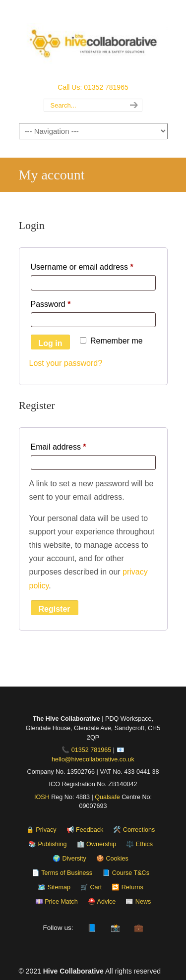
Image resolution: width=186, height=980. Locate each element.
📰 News (138, 902)
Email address (75, 445)
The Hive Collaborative (93, 40)
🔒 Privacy (41, 830)
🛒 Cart (91, 887)
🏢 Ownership (97, 844)
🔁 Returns (127, 887)
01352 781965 (92, 750)
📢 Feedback (85, 830)
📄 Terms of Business (62, 873)
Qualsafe (107, 797)
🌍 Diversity (69, 859)
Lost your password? (66, 363)
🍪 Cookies (112, 859)
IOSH (42, 797)
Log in (51, 343)
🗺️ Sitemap (54, 887)
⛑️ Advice (102, 902)
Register (55, 609)
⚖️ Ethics (139, 844)
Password (67, 302)
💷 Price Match (57, 902)
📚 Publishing (48, 844)
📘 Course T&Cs (126, 873)
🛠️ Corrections (134, 830)
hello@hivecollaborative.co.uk (93, 759)
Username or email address (93, 265)
